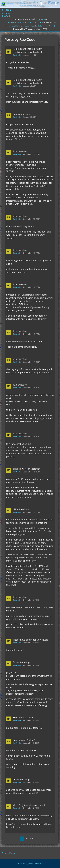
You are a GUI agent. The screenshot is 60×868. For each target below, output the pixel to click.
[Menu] (56, 4)
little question (20, 151)
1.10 (40, 26)
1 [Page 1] (22, 839)
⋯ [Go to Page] (27, 839)
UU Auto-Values (21, 509)
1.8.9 (27, 26)
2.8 (40, 22)
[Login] (48, 4)
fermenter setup (21, 662)
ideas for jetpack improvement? (29, 805)
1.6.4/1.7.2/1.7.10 (13, 26)
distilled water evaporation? (27, 469)
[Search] (41, 4)
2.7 (35, 22)
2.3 (19, 22)
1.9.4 (33, 26)
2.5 (24, 22)
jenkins (42, 19)
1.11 (46, 26)
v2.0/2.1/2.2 (10, 22)
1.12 (53, 26)
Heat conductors (21, 114)
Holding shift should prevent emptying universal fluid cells (28, 50)
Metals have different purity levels (30, 640)
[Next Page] (37, 839)
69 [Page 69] (32, 839)
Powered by (30, 864)
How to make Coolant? (24, 717)
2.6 (29, 22)
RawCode (17, 55)
